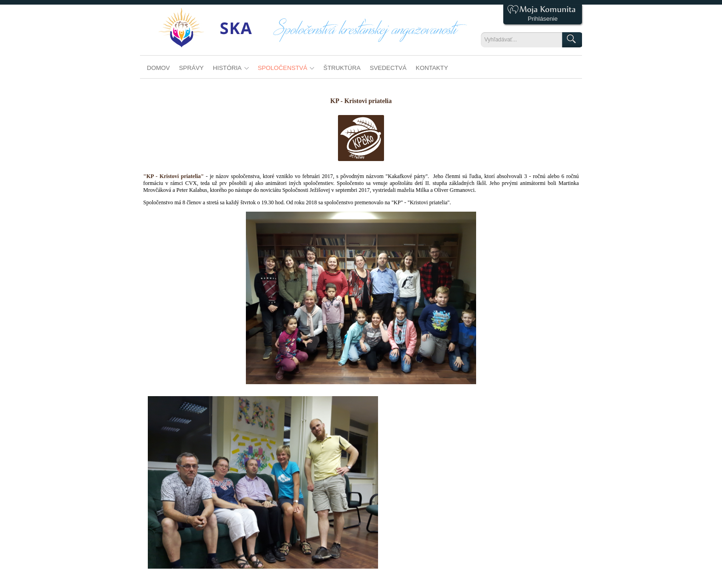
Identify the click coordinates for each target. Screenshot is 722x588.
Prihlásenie (543, 19)
